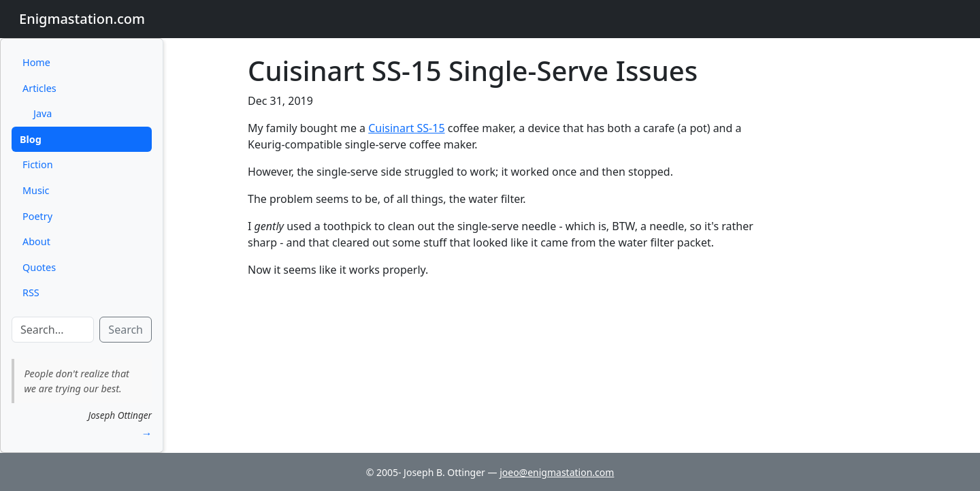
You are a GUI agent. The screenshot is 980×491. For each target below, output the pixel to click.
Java (43, 113)
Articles (39, 88)
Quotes (39, 267)
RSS (31, 292)
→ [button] (146, 433)
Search (126, 330)
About (36, 241)
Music (36, 190)
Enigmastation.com (82, 19)
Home (36, 62)
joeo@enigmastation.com (557, 472)
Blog (31, 139)
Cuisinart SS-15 (406, 128)
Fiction (38, 164)
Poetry (37, 216)
